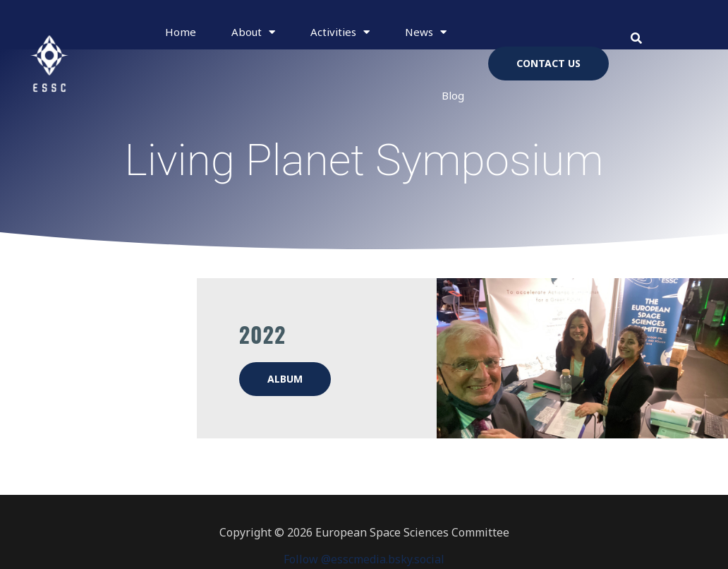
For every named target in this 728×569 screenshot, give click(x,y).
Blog (453, 95)
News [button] (426, 32)
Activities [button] (340, 32)
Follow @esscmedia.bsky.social (364, 559)
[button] (636, 38)
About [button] (253, 32)
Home (181, 32)
